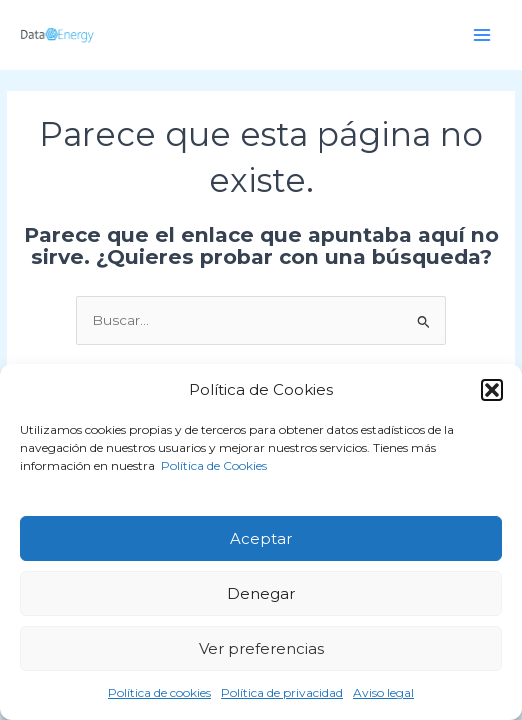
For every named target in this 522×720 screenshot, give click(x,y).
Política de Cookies (212, 465)
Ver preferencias (261, 648)
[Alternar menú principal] (482, 34)
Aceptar (261, 538)
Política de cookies (159, 692)
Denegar (261, 593)
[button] (492, 390)
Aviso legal (383, 692)
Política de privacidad (282, 692)
